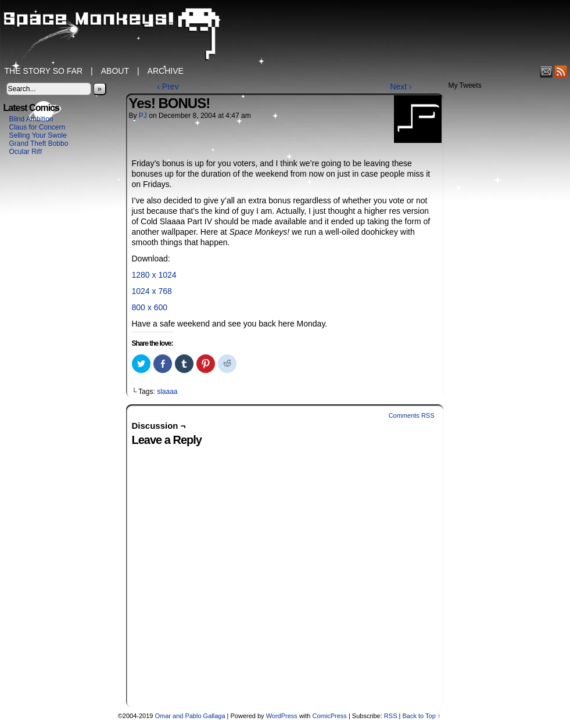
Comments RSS (412, 415)
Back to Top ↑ (421, 716)
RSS (561, 71)
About (115, 71)
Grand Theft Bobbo (39, 144)
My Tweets (465, 85)
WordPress (282, 716)
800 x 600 (150, 307)
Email (546, 71)
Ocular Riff (26, 152)
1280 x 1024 (154, 275)
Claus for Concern (37, 127)
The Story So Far (44, 71)
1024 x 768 (152, 291)
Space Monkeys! (285, 35)
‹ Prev (168, 87)
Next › (401, 87)
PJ (143, 116)
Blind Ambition (31, 119)
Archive (166, 71)
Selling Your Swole (38, 135)
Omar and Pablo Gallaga (190, 716)
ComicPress (330, 716)
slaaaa (167, 392)
